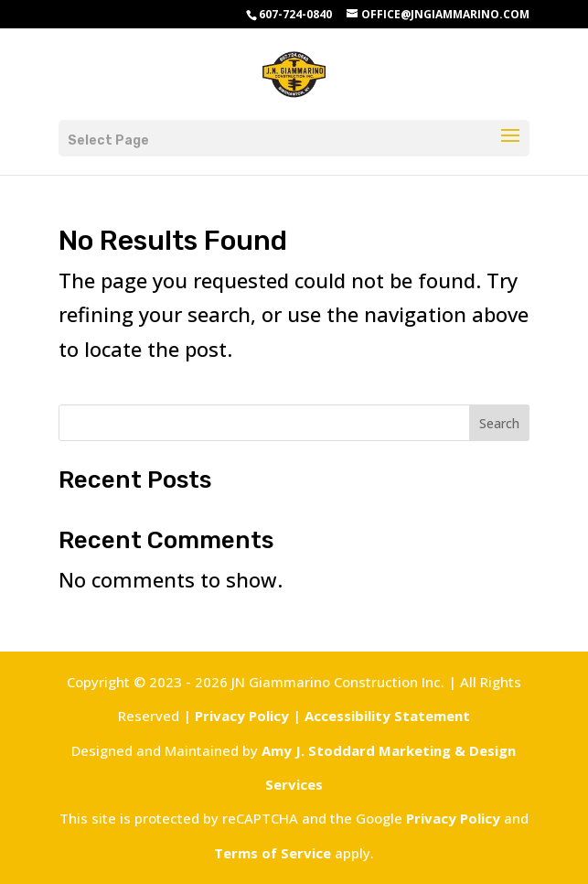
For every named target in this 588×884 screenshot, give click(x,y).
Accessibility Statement (387, 716)
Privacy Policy (242, 716)
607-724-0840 (295, 14)
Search (499, 423)
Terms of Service (273, 853)
